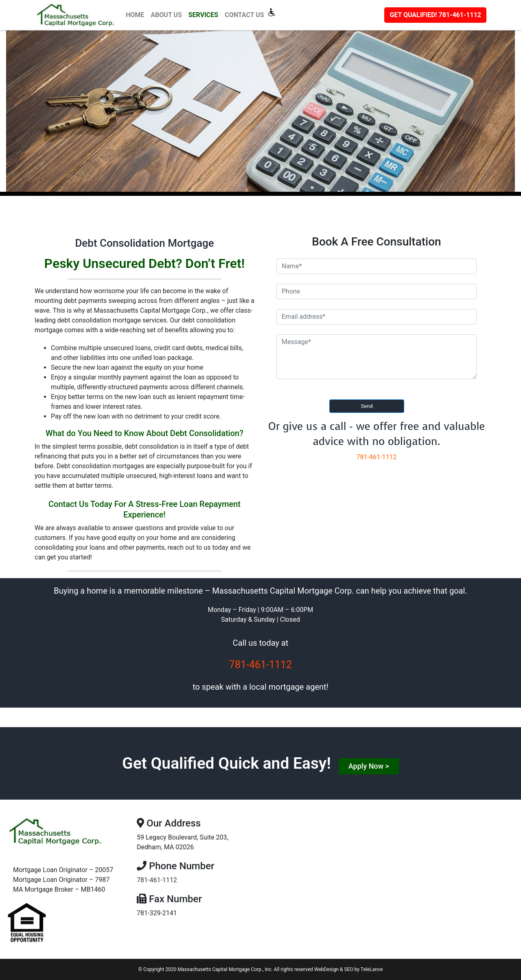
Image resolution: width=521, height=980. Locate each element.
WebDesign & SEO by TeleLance (348, 969)
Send (367, 406)
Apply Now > (369, 766)
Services (203, 15)
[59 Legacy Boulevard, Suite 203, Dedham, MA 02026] (391, 868)
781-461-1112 (435, 15)
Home (137, 14)
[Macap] (79, 15)
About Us (166, 15)
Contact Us (244, 15)
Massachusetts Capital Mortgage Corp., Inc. (225, 969)
